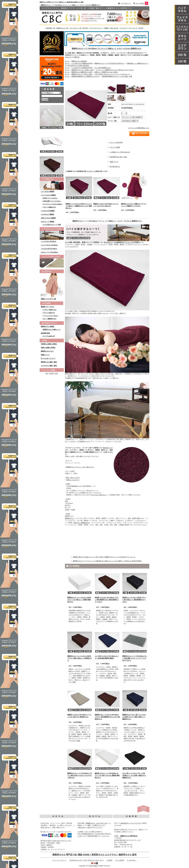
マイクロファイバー (96, 28)
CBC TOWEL (93, 866)
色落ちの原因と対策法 (48, 348)
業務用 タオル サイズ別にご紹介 (82, 74)
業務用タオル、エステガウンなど (97, 823)
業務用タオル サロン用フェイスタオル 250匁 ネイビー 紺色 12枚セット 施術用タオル (134, 717)
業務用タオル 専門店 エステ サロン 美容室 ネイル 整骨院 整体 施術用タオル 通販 (62, 2)
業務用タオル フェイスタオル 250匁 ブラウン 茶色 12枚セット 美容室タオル (80, 658)
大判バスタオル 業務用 (48, 218)
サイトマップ (133, 28)
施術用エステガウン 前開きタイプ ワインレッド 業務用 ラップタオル (134, 205)
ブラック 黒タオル (49, 313)
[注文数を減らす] (127, 114)
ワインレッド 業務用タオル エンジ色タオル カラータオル (115, 70)
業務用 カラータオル (48, 307)
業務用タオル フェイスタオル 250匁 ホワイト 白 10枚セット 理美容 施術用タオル (79, 600)
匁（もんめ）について (48, 358)
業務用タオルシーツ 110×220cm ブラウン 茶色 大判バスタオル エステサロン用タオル (80, 775)
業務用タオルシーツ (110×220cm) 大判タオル (109, 63)
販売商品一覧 (51, 28)
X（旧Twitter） (132, 860)
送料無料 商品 (45, 333)
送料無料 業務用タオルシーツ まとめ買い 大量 (117, 76)
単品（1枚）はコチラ (73, 478)
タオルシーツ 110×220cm (49, 252)
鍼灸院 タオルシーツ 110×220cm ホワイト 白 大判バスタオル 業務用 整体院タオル (107, 775)
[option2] (130, 121)
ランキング (124, 28)
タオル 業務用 (120, 860)
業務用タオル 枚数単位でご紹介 (82, 72)
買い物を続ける (115, 166)
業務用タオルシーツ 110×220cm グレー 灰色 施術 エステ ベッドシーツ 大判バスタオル (135, 658)
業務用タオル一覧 (62, 28)
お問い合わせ (114, 28)
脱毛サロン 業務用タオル (82, 523)
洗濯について (45, 355)
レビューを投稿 (115, 147)
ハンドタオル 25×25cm (49, 241)
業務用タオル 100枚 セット (52, 330)
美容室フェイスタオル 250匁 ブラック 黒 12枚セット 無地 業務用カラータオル (134, 600)
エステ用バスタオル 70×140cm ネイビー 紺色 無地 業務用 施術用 (107, 657)
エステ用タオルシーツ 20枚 (52, 225)
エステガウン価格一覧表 (49, 366)
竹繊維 (106, 28)
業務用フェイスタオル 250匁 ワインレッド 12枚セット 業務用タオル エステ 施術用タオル (79, 206)
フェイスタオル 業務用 (48, 195)
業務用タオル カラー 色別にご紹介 (83, 70)
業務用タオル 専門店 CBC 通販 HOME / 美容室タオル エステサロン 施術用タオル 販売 (94, 855)
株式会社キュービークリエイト (132, 823)
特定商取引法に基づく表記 (118, 157)
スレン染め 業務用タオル (103, 68)
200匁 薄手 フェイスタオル (52, 201)
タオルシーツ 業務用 (48, 222)
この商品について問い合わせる (120, 152)
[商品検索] (52, 96)
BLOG (141, 28)
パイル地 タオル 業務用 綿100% (82, 63)
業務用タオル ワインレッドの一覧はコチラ (80, 467)
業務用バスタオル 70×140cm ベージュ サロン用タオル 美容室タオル (79, 716)
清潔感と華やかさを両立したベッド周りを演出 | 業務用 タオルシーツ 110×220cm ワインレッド (104, 557)
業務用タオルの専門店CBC (129, 836)
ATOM (51, 373)
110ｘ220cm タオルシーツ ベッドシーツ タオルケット (113, 74)
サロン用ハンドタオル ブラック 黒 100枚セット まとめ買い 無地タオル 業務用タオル (134, 775)
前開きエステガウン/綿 (48, 299)
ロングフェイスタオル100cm (53, 204)
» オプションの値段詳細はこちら (139, 128)
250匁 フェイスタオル (50, 198)
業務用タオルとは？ (47, 351)
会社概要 (109, 860)
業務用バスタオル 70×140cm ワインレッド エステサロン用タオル (106, 205)
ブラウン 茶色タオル (50, 310)
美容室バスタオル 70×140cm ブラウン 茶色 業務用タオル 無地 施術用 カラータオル (107, 600)
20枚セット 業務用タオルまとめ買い (106, 72)
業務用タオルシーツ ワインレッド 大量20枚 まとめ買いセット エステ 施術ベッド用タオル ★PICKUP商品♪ (107, 561)
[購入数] (123, 113)
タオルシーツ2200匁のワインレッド (119, 242)
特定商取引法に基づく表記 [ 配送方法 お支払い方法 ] (87, 860)
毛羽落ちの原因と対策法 (49, 344)
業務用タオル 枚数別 (48, 326)
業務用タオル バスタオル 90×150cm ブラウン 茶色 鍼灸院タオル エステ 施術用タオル (107, 717)
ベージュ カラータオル (50, 316)
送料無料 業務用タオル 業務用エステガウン (86, 76)
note (56, 373)
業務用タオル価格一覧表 (49, 362)
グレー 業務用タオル (50, 319)
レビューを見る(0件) (116, 142)
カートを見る (140, 3)
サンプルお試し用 (49, 336)
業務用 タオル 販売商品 (79, 61)
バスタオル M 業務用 (48, 211)
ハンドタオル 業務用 (48, 191)
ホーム (67, 61)
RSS (47, 373)
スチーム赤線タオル (50, 207)
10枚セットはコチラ (73, 480)
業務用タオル (69, 518)
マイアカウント (126, 3)
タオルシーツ (108, 448)
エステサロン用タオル (98, 495)
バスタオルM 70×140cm (49, 249)
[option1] (132, 117)
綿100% (85, 28)
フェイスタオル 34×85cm (49, 245)
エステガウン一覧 (75, 28)
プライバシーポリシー (59, 860)
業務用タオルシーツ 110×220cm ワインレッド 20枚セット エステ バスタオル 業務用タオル (107, 48)
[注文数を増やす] (127, 112)
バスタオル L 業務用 (47, 214)
